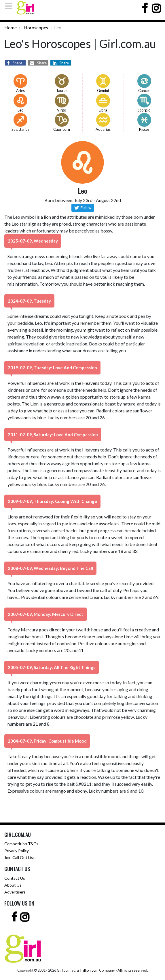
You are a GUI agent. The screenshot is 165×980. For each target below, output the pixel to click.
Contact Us (15, 878)
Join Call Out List (20, 857)
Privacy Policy (17, 851)
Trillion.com (89, 970)
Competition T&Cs (21, 844)
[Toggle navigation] (10, 6)
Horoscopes (36, 27)
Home (11, 27)
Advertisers (15, 892)
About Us (13, 885)
